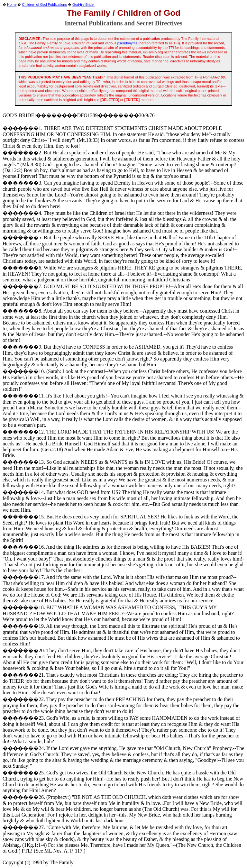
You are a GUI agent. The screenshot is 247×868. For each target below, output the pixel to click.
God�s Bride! (83, 5)
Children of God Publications (45, 5)
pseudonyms (127, 43)
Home (12, 5)
